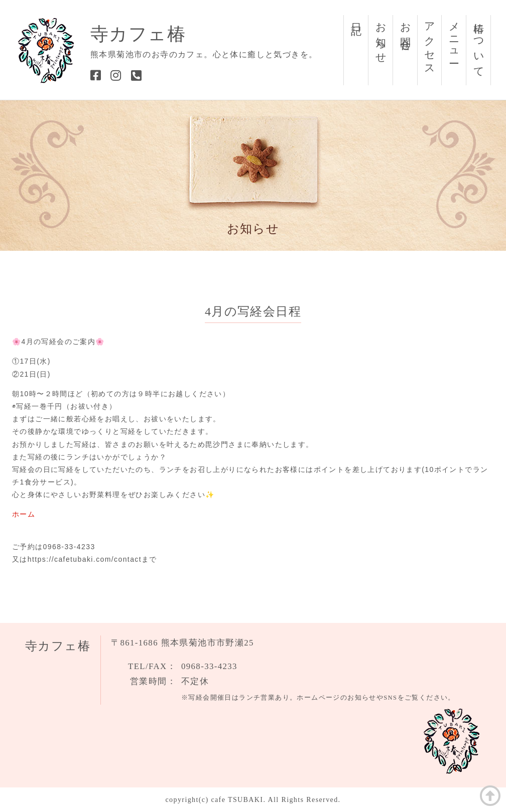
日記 (356, 17)
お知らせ (381, 37)
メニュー (454, 37)
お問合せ (406, 31)
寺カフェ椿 (138, 34)
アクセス (430, 43)
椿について (479, 44)
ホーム (24, 514)
